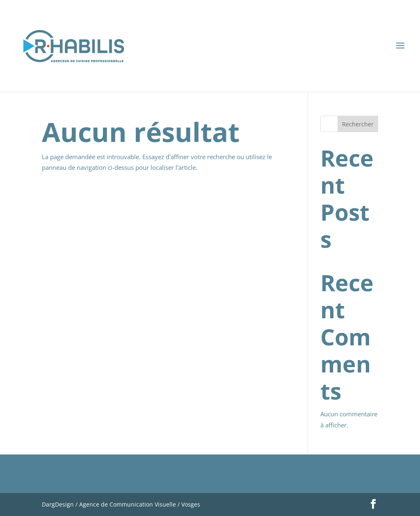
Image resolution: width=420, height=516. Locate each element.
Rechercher (358, 124)
